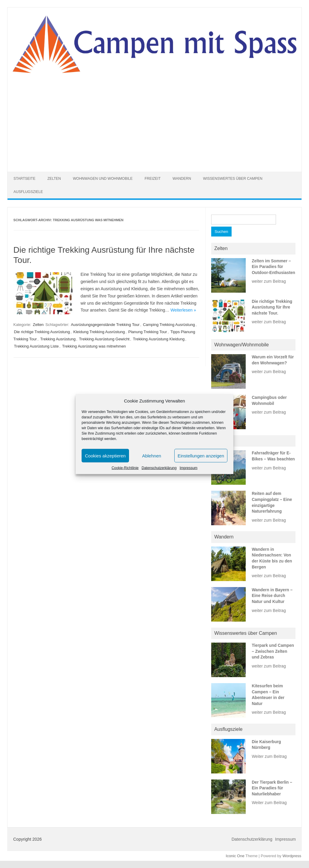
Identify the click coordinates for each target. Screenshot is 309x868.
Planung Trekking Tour (148, 332)
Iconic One (235, 856)
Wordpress (292, 856)
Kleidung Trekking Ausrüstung (99, 332)
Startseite (24, 179)
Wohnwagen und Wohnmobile (103, 179)
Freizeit (153, 179)
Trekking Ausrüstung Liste (36, 346)
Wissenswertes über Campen (233, 179)
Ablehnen (152, 455)
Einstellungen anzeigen (201, 455)
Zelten (54, 179)
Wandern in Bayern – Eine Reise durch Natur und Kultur (272, 596)
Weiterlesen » (183, 310)
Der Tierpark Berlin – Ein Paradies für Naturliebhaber (272, 788)
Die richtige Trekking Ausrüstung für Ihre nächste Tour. (272, 307)
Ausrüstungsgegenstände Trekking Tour (105, 325)
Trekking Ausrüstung (58, 339)
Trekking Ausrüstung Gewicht (104, 339)
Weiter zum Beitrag (269, 756)
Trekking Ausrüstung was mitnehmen (94, 346)
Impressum (189, 468)
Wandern (182, 179)
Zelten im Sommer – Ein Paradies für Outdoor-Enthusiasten (273, 267)
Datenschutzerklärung (159, 468)
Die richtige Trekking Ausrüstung (42, 332)
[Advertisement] (154, 119)
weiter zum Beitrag (269, 281)
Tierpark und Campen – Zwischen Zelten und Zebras (273, 651)
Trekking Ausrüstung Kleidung (159, 339)
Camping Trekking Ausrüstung (169, 325)
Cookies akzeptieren (105, 455)
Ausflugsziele (28, 192)
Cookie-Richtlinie (125, 468)
